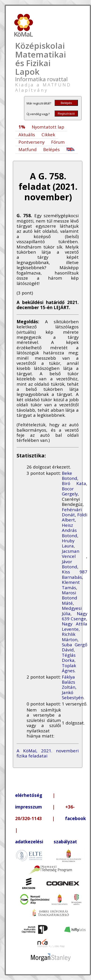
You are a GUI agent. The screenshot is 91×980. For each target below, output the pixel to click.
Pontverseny (31, 142)
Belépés (66, 103)
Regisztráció (66, 114)
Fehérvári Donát (72, 512)
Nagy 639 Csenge (75, 616)
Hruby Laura (68, 543)
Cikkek (48, 134)
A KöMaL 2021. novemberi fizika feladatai (48, 753)
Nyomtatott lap (48, 127)
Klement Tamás (71, 585)
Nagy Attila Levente (75, 626)
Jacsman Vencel (74, 554)
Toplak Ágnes (69, 668)
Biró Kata (74, 483)
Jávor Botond (70, 564)
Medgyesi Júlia (72, 611)
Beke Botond (70, 476)
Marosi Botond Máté (70, 598)
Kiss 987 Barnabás (75, 574)
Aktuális (27, 134)
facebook (75, 818)
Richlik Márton (70, 637)
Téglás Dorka (69, 658)
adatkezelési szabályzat (46, 842)
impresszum (29, 807)
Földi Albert (75, 517)
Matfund (28, 149)
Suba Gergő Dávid (75, 647)
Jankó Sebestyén (73, 695)
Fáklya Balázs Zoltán (69, 682)
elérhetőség (29, 795)
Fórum (58, 142)
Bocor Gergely (70, 491)
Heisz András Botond (70, 530)
